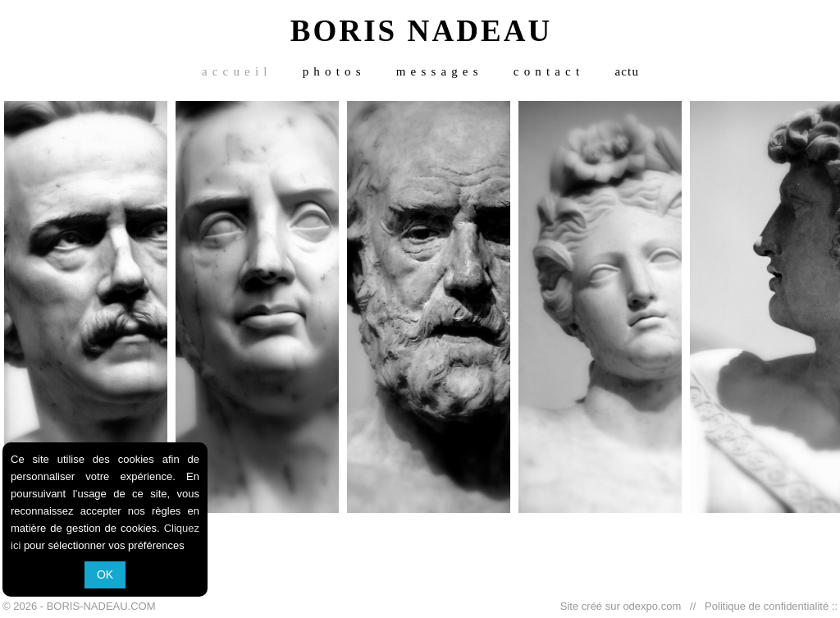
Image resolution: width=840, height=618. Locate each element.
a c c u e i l (235, 71)
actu (627, 71)
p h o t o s (332, 71)
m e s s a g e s (438, 71)
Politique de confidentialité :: (768, 606)
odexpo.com (655, 606)
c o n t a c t (547, 71)
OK (105, 575)
